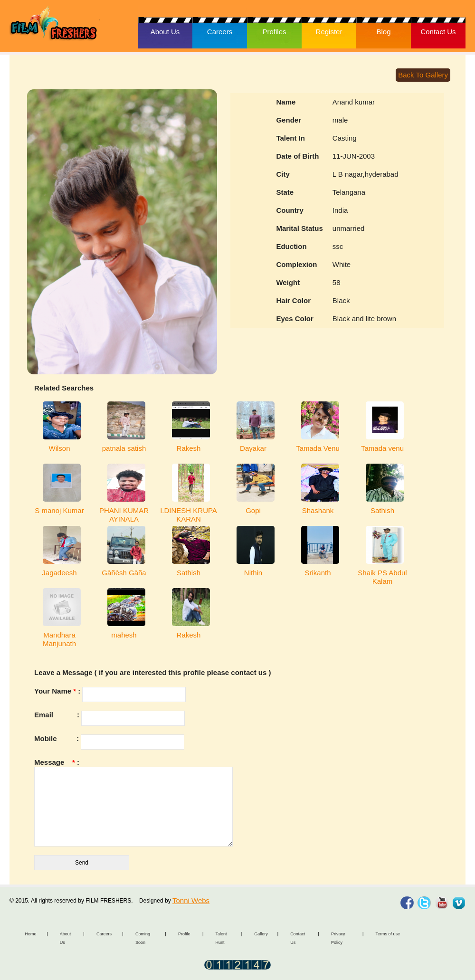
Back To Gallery (423, 75)
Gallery (261, 934)
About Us (165, 32)
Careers (220, 32)
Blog (383, 32)
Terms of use (388, 934)
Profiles (274, 32)
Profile (184, 934)
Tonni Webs (191, 900)
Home (31, 934)
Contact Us (438, 32)
